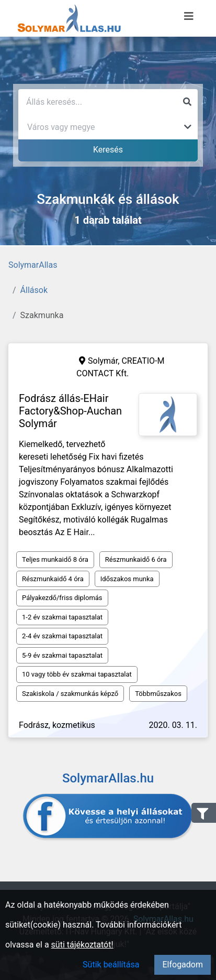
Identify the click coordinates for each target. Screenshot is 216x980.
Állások (34, 290)
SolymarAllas (33, 265)
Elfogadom (183, 965)
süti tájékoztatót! (82, 945)
